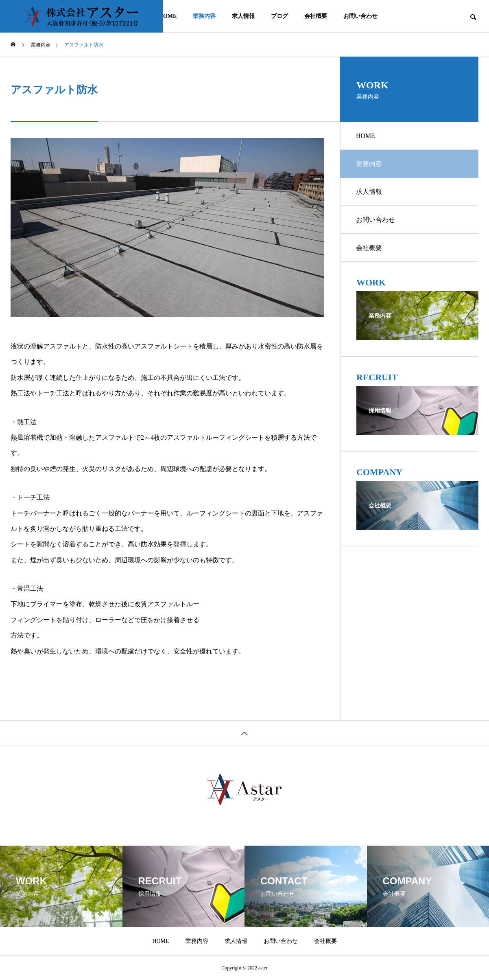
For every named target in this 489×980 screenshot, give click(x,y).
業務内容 (204, 16)
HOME (168, 16)
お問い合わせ (360, 16)
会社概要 (316, 16)
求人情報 (243, 16)
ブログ (279, 16)
